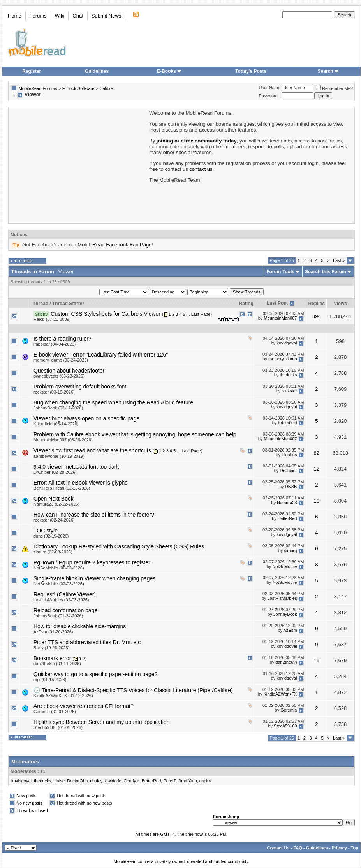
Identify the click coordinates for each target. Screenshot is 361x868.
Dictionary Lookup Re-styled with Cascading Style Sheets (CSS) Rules (119, 546)
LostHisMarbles (282, 598)
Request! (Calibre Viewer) (65, 594)
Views (340, 304)
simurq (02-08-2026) (53, 552)
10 (317, 501)
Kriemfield (288, 423)
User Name (270, 88)
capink (206, 781)
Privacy (339, 848)
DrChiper (288, 471)
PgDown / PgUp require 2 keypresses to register (92, 562)
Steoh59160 (285, 726)
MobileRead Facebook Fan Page (114, 245)
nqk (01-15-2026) (50, 680)
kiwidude (113, 781)
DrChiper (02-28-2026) (55, 472)
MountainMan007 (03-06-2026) (63, 440)
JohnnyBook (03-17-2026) (58, 408)
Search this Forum (325, 272)
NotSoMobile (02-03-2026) (59, 568)
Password (268, 96)
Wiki (60, 16)
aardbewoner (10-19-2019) (59, 456)
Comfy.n (132, 781)
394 (317, 316)
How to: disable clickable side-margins (80, 626)
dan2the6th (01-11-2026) (57, 664)
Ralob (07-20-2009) (52, 319)
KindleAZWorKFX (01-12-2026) (63, 696)
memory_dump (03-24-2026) (61, 360)
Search (328, 71)
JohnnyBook (285, 614)
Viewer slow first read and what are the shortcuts (92, 450)
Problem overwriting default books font (80, 387)
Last (339, 260)
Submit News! (107, 16)
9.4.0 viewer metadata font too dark (76, 467)
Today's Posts (251, 71)
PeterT (169, 781)
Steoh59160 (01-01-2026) (58, 727)
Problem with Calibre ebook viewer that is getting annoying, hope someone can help (135, 434)
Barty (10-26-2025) (51, 648)
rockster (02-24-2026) (54, 520)
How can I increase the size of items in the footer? (94, 515)
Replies (316, 304)
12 (317, 469)
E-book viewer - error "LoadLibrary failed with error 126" (101, 355)
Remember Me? (334, 88)
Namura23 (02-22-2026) (56, 504)
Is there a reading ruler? (63, 339)
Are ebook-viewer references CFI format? (84, 706)
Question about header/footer (69, 371)
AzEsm (290, 630)
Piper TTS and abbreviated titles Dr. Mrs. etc (87, 642)
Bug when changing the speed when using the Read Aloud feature (113, 402)
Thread (41, 304)
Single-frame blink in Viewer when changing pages (94, 578)
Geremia (289, 710)
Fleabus (289, 455)
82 (317, 453)
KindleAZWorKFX (280, 694)
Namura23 (287, 503)
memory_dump (283, 359)
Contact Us (278, 848)
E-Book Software (78, 88)
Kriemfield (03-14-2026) (56, 424)
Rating (246, 304)
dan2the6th (286, 662)
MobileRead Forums (38, 88)
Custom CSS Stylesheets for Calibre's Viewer (106, 314)
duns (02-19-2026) (51, 536)
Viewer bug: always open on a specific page (86, 418)
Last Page (201, 314)
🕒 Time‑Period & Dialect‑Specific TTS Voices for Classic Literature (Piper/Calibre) (133, 690)
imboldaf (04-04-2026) (55, 344)
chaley (96, 781)
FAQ (298, 848)
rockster (289, 391)
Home (15, 16)
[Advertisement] (78, 165)
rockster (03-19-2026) (54, 392)
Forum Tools (280, 272)
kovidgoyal (287, 343)
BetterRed (287, 518)
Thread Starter (68, 304)
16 (317, 660)
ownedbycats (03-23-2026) (59, 376)
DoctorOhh (77, 781)
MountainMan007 (280, 318)
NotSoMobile (284, 566)
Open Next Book (54, 499)
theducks (288, 375)
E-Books (169, 71)
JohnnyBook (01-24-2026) (58, 616)
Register (32, 71)
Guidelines (97, 71)
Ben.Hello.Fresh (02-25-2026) (62, 488)
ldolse (59, 781)
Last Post (277, 303)
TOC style (46, 531)
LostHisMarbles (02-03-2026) (61, 600)
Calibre (106, 88)
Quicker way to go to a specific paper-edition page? (95, 674)
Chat (78, 16)
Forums (38, 16)
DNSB (291, 487)
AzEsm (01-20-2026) (53, 632)
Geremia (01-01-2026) (55, 712)
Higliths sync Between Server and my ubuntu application (101, 722)
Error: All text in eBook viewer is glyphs (80, 483)
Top (355, 848)
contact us (201, 169)
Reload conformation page (65, 610)
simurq (290, 550)
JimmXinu (187, 781)
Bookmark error (52, 658)
